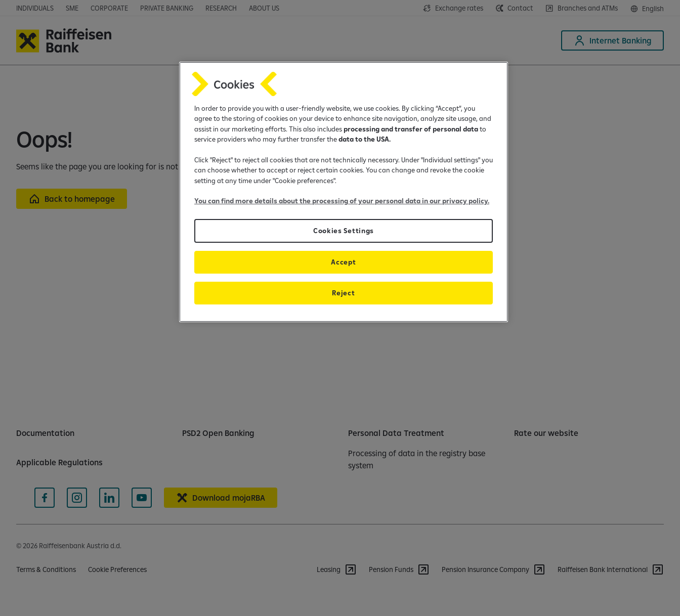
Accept (343, 262)
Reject (343, 293)
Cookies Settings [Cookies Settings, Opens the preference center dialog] (344, 231)
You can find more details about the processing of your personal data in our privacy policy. (342, 201)
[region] (344, 192)
